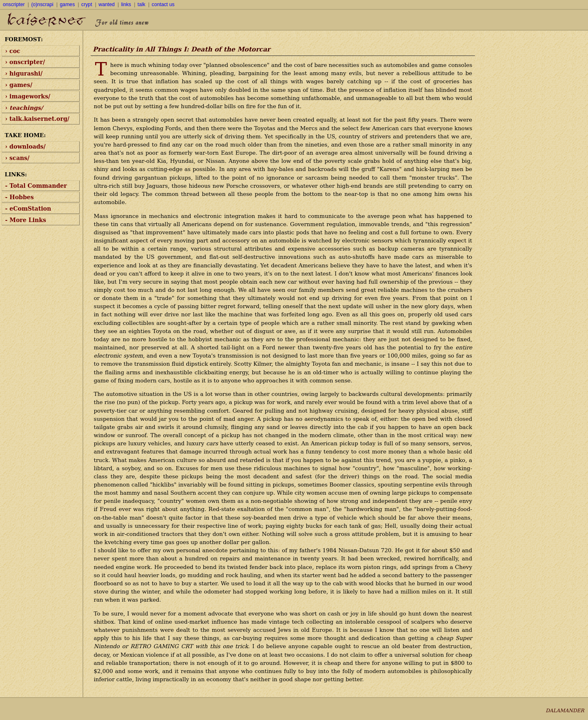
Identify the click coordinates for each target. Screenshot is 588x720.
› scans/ (18, 158)
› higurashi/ (24, 73)
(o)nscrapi (42, 4)
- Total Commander (36, 186)
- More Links (26, 220)
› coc (13, 51)
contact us (163, 4)
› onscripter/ (25, 62)
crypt (87, 4)
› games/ (19, 85)
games (68, 4)
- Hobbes (20, 197)
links (126, 4)
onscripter (14, 4)
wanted (106, 4)
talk (141, 4)
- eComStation (28, 209)
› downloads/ (26, 147)
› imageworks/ (28, 96)
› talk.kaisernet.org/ (37, 119)
